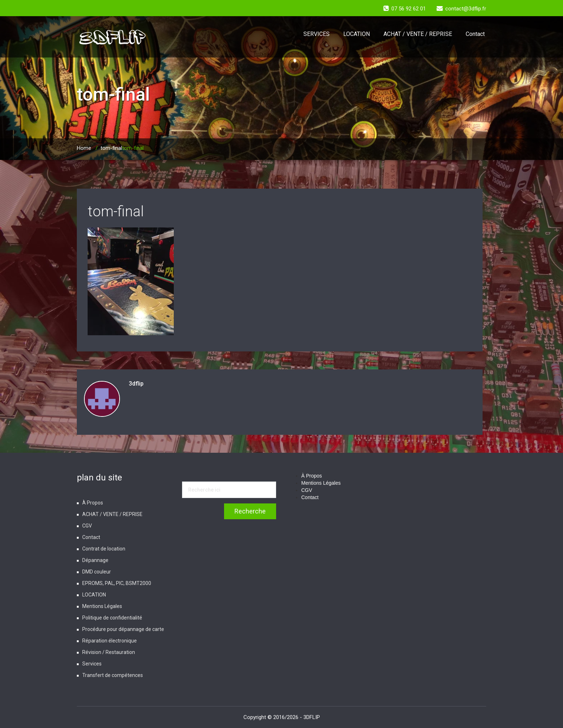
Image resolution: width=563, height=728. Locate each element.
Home (84, 148)
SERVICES (317, 34)
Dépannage (95, 560)
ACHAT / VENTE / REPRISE (418, 34)
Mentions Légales (102, 606)
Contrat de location (104, 549)
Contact (475, 34)
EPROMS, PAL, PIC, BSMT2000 (117, 583)
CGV (87, 526)
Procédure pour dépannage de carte (123, 629)
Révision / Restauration (109, 652)
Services (92, 664)
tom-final (111, 148)
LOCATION (357, 34)
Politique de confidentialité (112, 618)
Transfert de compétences (113, 675)
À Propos (93, 503)
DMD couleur (97, 572)
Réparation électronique (110, 641)
